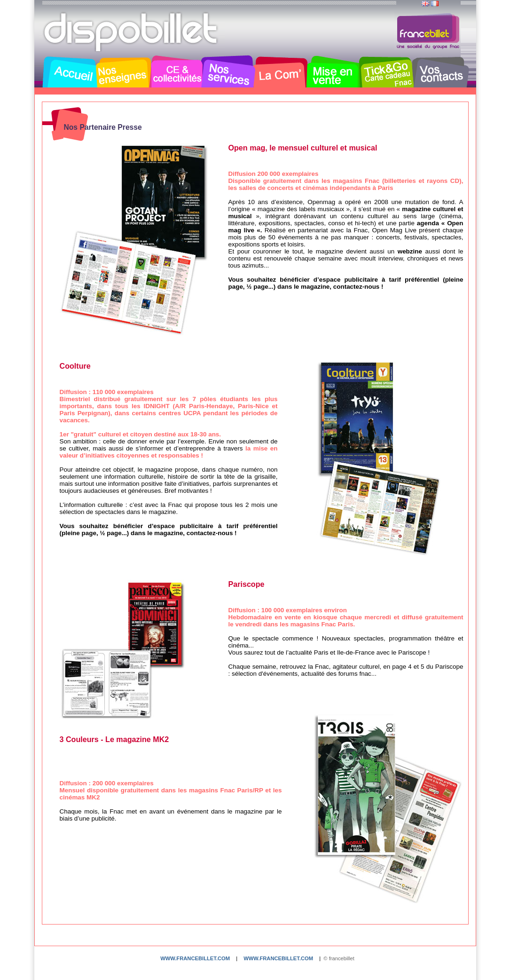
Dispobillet (132, 32)
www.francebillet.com (195, 958)
